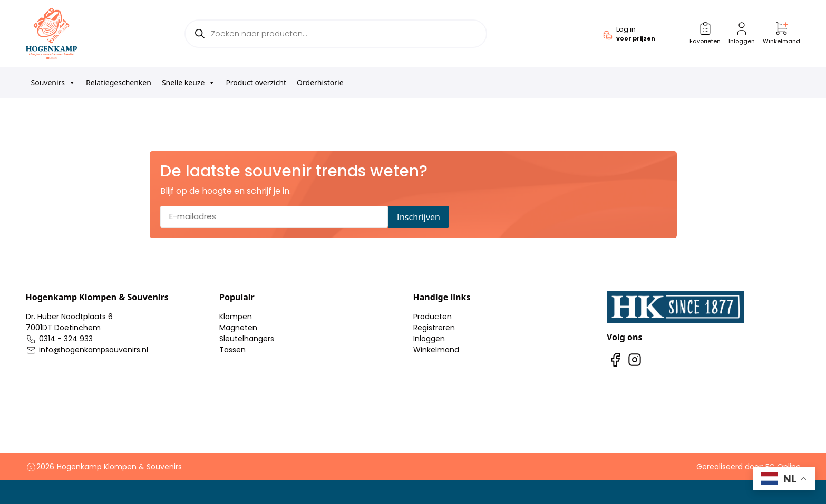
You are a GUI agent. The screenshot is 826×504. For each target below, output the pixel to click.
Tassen (232, 350)
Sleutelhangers (247, 339)
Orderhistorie (320, 82)
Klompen (236, 317)
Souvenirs (54, 83)
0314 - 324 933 (66, 339)
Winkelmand (436, 350)
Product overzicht (256, 82)
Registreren (434, 328)
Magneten (238, 328)
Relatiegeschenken (119, 82)
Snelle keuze (189, 83)
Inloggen (429, 339)
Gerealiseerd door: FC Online (749, 467)
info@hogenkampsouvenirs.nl (94, 350)
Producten (433, 317)
